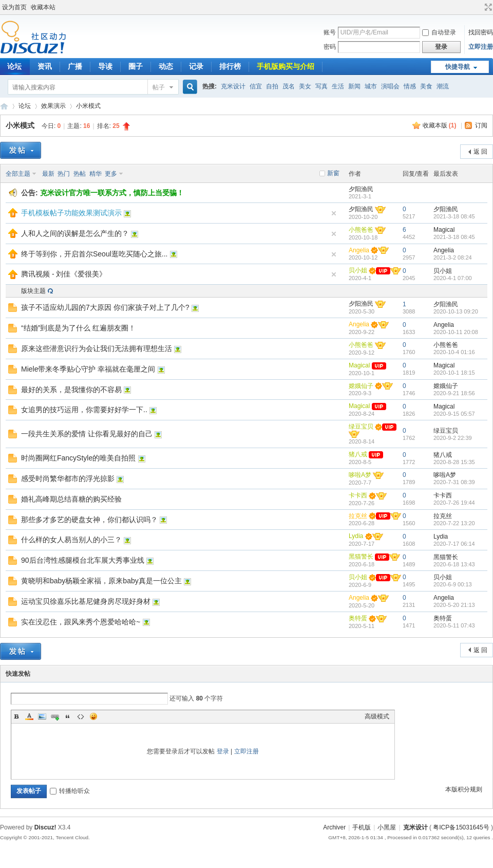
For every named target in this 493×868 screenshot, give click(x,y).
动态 (166, 66)
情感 (410, 86)
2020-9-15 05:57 (454, 414)
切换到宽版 (487, 7)
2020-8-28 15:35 (454, 462)
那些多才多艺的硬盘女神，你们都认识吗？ (89, 520)
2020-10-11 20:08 (456, 332)
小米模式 (88, 106)
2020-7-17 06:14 (454, 544)
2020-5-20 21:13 (454, 605)
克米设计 (233, 86)
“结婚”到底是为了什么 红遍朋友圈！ (78, 328)
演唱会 (390, 86)
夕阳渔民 (361, 189)
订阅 (481, 125)
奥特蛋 (358, 618)
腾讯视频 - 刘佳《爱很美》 (64, 274)
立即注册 (481, 47)
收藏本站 (43, 7)
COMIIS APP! (4, 106)
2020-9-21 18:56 (454, 393)
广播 (75, 66)
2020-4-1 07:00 (453, 278)
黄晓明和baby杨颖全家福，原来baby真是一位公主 (101, 581)
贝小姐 (358, 270)
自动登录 (439, 32)
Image (42, 716)
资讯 (45, 66)
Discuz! (45, 827)
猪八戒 (358, 454)
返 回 (480, 152)
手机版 (362, 827)
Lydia (356, 536)
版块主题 (33, 291)
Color (29, 716)
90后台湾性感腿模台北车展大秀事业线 (83, 560)
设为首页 (14, 7)
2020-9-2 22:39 (453, 438)
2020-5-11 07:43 (454, 625)
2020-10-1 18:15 (454, 373)
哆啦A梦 (360, 475)
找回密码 (481, 32)
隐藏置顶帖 (334, 213)
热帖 (80, 174)
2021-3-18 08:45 (454, 216)
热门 (64, 174)
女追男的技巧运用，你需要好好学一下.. (84, 410)
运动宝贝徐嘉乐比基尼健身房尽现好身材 (86, 601)
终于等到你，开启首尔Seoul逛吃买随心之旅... (94, 254)
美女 (305, 86)
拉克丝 (358, 516)
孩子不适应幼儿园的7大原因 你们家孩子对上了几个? (105, 307)
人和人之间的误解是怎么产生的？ (75, 233)
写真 (321, 86)
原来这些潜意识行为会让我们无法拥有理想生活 (97, 348)
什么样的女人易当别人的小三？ (71, 540)
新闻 (354, 86)
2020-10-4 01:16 (454, 352)
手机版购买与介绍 (286, 66)
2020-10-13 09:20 (456, 311)
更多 (111, 174)
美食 (426, 86)
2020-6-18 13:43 (454, 564)
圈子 (136, 66)
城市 (371, 86)
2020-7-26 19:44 (454, 503)
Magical (444, 230)
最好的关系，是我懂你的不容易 (71, 390)
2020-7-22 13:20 (454, 523)
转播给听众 (70, 791)
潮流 (443, 86)
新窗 (333, 173)
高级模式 (377, 716)
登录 (223, 751)
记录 (196, 66)
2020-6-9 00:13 (453, 584)
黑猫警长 (361, 557)
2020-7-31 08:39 (454, 482)
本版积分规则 (464, 789)
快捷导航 (458, 67)
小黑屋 (387, 827)
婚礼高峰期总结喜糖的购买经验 (71, 499)
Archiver (334, 827)
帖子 (159, 87)
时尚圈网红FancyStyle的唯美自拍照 (78, 458)
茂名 (289, 86)
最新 (48, 174)
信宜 (256, 86)
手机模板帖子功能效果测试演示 (71, 213)
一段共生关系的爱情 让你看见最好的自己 (87, 434)
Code (81, 716)
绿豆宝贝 (361, 427)
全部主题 (18, 174)
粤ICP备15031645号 (461, 827)
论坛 (25, 106)
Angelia (359, 250)
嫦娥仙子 (361, 386)
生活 (338, 86)
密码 (330, 47)
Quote (68, 716)
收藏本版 (440, 125)
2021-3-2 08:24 (453, 257)
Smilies (93, 716)
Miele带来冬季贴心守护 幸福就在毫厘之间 (88, 369)
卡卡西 (358, 495)
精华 (96, 174)
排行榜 (230, 66)
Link (55, 716)
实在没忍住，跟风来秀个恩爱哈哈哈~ (81, 622)
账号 (330, 32)
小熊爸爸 (361, 230)
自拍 (272, 86)
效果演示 (53, 106)
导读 (105, 66)
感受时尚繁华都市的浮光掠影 (68, 478)
